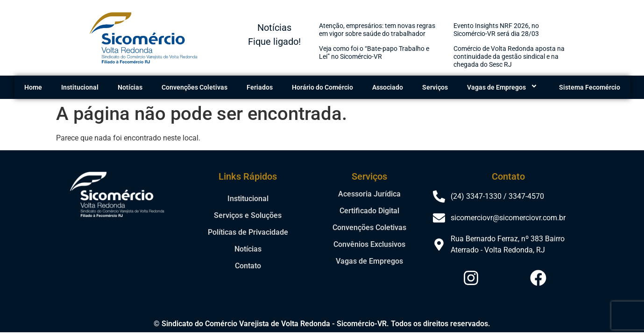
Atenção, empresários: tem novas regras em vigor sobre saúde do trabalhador (377, 30)
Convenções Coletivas (195, 87)
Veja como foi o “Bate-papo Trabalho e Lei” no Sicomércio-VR (374, 52)
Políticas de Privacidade (248, 232)
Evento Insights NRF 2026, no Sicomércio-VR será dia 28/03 (496, 30)
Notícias (130, 87)
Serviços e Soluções (248, 215)
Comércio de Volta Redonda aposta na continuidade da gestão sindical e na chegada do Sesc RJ (509, 56)
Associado (388, 87)
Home (33, 87)
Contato (248, 266)
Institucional (80, 87)
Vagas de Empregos (503, 87)
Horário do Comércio (322, 87)
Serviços (435, 87)
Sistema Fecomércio (590, 87)
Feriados (260, 87)
